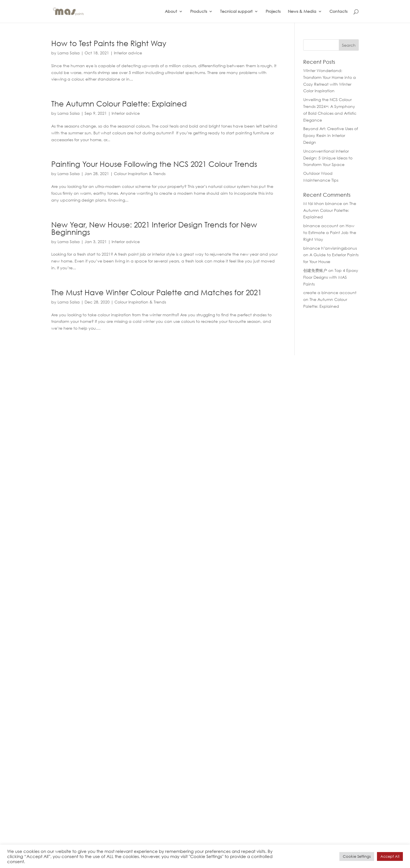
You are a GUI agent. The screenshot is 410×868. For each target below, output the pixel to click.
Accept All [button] (390, 856)
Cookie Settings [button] (357, 856)
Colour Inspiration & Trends (140, 174)
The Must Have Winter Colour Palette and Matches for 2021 (156, 292)
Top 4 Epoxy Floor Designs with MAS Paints (331, 277)
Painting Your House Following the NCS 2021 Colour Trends (154, 164)
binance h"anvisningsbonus (330, 248)
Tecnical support (236, 12)
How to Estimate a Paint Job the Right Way (330, 232)
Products (199, 12)
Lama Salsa (69, 53)
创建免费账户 (315, 270)
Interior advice (128, 53)
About (171, 12)
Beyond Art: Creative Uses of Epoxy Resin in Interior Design (331, 135)
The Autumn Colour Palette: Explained (119, 103)
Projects (273, 12)
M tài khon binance (323, 203)
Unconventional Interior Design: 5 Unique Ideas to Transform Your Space (328, 158)
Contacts (338, 12)
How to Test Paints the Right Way (109, 43)
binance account (321, 226)
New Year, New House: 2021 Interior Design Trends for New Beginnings (154, 228)
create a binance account (330, 293)
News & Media (302, 12)
